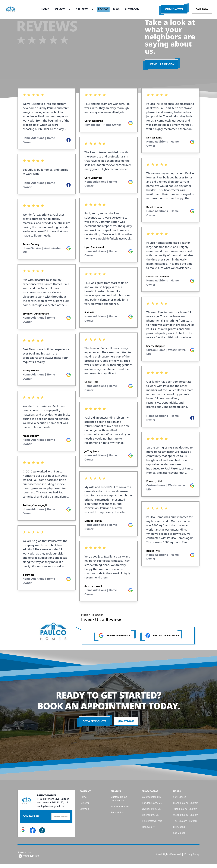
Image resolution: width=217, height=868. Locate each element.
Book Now (59, 821)
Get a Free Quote (94, 726)
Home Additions (120, 812)
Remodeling (118, 818)
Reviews (84, 808)
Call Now (202, 12)
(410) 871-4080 (126, 726)
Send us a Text (174, 12)
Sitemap (84, 814)
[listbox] (47, 350)
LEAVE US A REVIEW (162, 69)
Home (83, 802)
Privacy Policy (192, 858)
